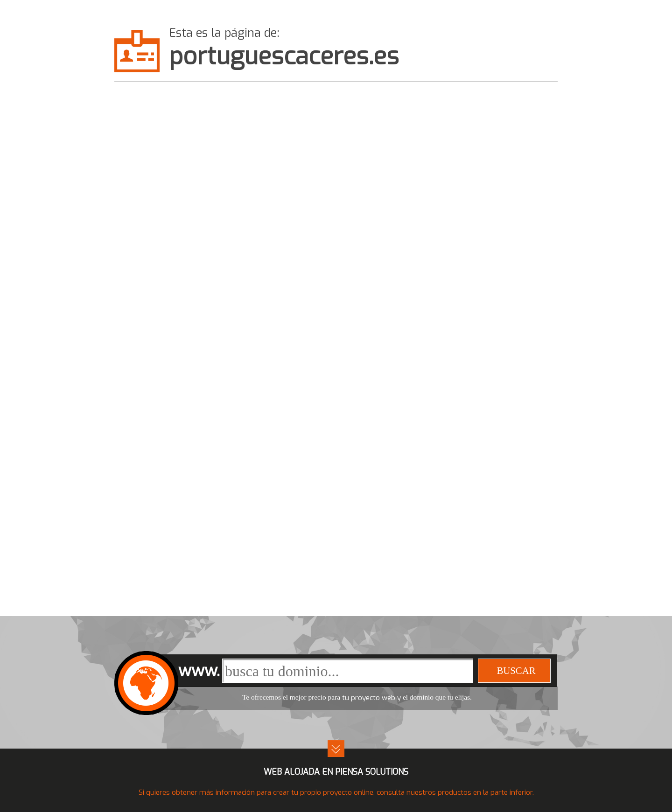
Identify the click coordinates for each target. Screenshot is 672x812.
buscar (516, 670)
